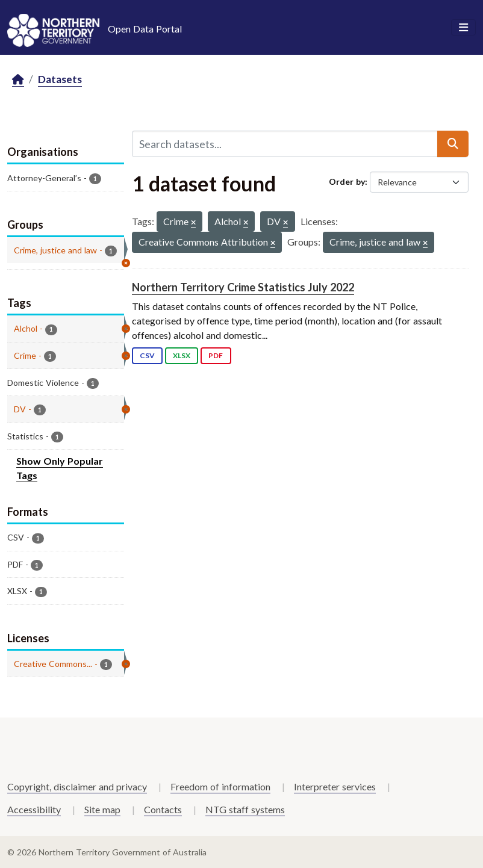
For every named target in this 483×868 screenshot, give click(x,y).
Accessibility (34, 809)
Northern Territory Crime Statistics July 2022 (243, 287)
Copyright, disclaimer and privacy (77, 786)
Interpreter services (335, 786)
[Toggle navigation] (463, 28)
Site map (102, 809)
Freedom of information (220, 786)
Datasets (60, 79)
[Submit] (453, 144)
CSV (147, 355)
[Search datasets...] (285, 144)
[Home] (18, 80)
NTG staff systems (245, 809)
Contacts (163, 809)
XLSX (182, 355)
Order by (347, 181)
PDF (216, 355)
